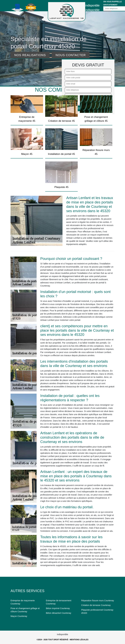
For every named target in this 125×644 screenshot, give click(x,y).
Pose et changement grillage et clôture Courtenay (25, 610)
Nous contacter (71, 55)
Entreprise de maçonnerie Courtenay (23, 602)
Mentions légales (79, 640)
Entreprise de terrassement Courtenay (59, 602)
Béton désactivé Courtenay (59, 613)
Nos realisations (30, 55)
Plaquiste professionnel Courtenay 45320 (97, 611)
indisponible (92, 5)
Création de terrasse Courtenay (96, 605)
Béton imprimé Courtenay (58, 608)
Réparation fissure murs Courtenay (98, 601)
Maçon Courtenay (19, 616)
